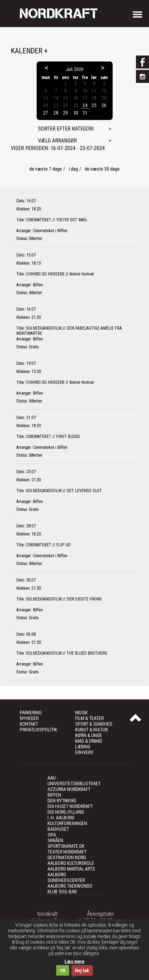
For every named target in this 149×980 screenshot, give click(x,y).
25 (94, 105)
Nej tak (82, 970)
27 (46, 113)
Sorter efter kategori (66, 129)
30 (76, 113)
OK (63, 970)
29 (65, 113)
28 (56, 113)
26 (104, 105)
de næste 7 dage (46, 169)
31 (85, 113)
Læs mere (74, 961)
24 (85, 105)
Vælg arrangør (57, 141)
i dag (73, 169)
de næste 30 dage (102, 169)
